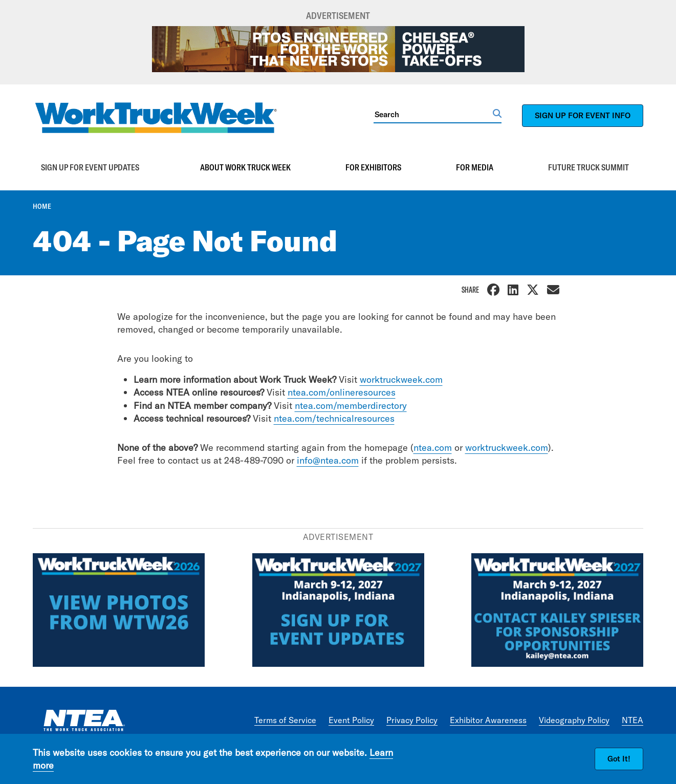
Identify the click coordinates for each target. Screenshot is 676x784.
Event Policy (351, 720)
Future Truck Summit (588, 167)
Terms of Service (285, 720)
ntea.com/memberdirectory (351, 406)
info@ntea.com (328, 460)
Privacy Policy (412, 720)
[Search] (433, 114)
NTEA (633, 720)
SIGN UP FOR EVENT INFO (583, 115)
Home (42, 206)
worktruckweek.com (401, 379)
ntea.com (433, 448)
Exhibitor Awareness (488, 720)
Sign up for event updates (90, 167)
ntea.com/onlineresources (342, 392)
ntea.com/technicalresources (334, 418)
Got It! (619, 759)
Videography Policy (574, 720)
